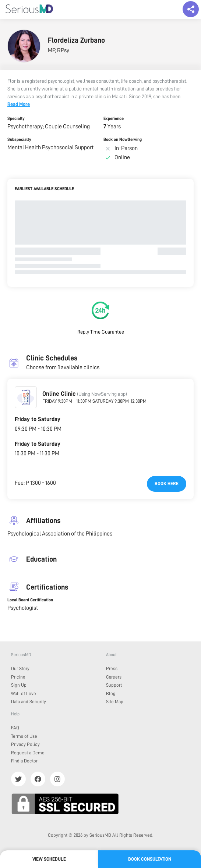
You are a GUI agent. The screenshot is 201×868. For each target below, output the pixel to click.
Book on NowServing (123, 139)
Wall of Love (24, 693)
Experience (114, 118)
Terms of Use (24, 736)
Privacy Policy (25, 744)
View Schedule (49, 859)
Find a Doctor (24, 761)
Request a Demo (28, 753)
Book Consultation (150, 859)
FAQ (15, 728)
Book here (167, 483)
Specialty (16, 118)
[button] (26, 397)
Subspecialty (19, 139)
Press (112, 668)
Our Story (20, 668)
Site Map (115, 702)
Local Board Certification (30, 600)
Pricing (18, 677)
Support (114, 685)
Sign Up (19, 685)
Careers (114, 677)
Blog (111, 693)
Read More (19, 104)
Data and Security (29, 702)
